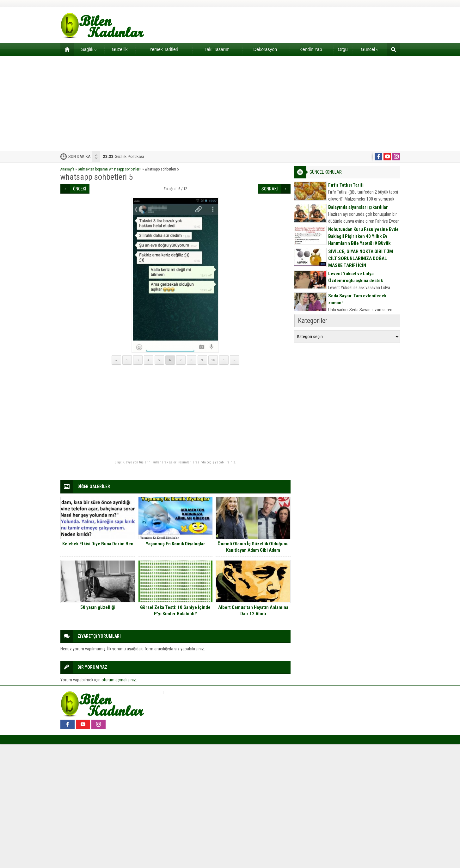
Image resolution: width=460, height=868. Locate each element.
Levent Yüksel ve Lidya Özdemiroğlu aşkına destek (356, 277)
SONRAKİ (270, 189)
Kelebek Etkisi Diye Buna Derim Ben (98, 544)
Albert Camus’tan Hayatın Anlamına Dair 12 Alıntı (253, 611)
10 (213, 360)
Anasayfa (67, 169)
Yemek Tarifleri (164, 49)
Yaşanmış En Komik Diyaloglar (175, 544)
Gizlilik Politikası (124, 156)
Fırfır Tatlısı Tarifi (346, 185)
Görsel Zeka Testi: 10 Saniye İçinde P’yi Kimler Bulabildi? (175, 611)
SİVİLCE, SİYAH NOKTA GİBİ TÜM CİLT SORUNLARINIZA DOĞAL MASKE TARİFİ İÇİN (361, 258)
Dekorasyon (265, 49)
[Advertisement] (230, 104)
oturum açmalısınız (119, 680)
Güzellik (120, 49)
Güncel (370, 49)
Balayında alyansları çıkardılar (358, 207)
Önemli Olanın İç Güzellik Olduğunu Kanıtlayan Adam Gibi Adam (253, 547)
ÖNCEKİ (80, 189)
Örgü (343, 49)
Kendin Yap (311, 49)
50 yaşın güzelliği (98, 607)
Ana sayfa (65, 49)
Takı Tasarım (217, 49)
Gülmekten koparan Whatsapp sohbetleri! (110, 169)
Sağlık (89, 49)
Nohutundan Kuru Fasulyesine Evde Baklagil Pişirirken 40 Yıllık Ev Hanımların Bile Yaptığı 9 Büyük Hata (363, 240)
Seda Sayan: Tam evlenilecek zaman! (357, 299)
